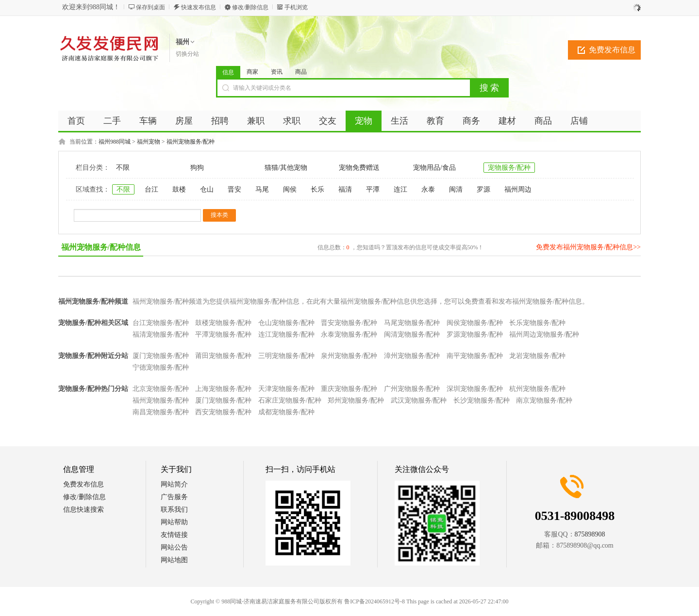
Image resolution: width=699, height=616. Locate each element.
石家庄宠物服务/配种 (290, 400)
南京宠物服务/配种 (544, 400)
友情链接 (174, 535)
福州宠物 (149, 142)
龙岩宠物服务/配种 (537, 356)
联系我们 (174, 510)
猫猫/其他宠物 (286, 168)
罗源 (483, 189)
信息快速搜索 (83, 510)
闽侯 (290, 189)
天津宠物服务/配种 (286, 389)
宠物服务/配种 (509, 168)
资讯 (277, 72)
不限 (123, 168)
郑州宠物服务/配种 (356, 400)
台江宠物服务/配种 (161, 323)
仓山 (207, 189)
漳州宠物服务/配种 (412, 356)
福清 (345, 189)
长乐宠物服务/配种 (537, 323)
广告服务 (174, 497)
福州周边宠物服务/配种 (544, 334)
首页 (76, 121)
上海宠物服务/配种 (223, 389)
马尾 (262, 189)
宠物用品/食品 (434, 168)
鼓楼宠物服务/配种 (223, 323)
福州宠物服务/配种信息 (101, 247)
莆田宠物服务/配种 (223, 356)
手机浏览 (296, 7)
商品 (301, 72)
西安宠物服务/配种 (223, 412)
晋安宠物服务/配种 (349, 323)
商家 (252, 72)
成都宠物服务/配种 (286, 412)
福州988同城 (115, 142)
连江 (400, 189)
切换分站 (187, 54)
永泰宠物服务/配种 (349, 334)
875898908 (590, 534)
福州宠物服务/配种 (191, 142)
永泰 (428, 189)
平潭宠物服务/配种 (223, 334)
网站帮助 (174, 522)
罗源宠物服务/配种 (475, 334)
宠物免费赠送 (359, 168)
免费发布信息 (612, 50)
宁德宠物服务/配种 (161, 367)
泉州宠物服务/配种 (349, 356)
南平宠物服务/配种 (475, 356)
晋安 (234, 189)
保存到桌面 (150, 7)
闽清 (456, 189)
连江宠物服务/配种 (286, 334)
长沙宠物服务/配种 (482, 400)
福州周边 (518, 189)
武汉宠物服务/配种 (419, 400)
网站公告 (174, 547)
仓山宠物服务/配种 (286, 323)
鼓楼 (179, 189)
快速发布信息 (199, 7)
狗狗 (197, 168)
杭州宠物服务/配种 (537, 389)
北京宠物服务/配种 (161, 389)
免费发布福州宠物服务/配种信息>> (588, 247)
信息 (228, 72)
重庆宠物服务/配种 (349, 389)
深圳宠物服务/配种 (475, 389)
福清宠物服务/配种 (161, 334)
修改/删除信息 (250, 7)
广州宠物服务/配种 (412, 389)
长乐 (317, 189)
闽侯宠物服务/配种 (475, 323)
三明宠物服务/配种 (286, 356)
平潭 (373, 189)
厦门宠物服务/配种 (161, 356)
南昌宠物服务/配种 (161, 412)
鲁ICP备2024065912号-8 (374, 601)
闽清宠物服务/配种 (412, 334)
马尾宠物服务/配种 (412, 323)
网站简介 (174, 484)
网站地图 (174, 560)
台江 (151, 189)
